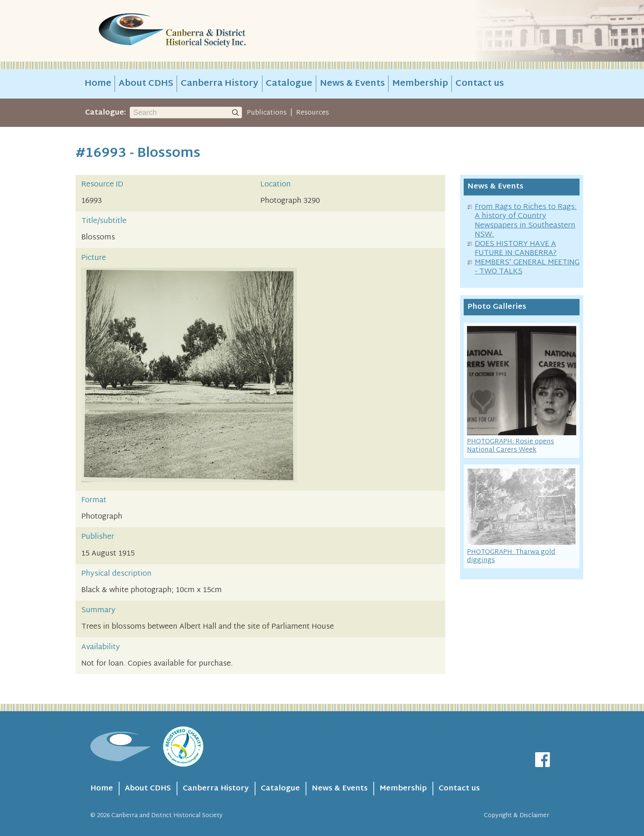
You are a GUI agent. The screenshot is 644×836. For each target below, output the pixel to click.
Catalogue (289, 84)
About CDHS (146, 84)
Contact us (480, 84)
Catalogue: (106, 113)
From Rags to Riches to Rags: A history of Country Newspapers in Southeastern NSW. (526, 221)
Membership (420, 84)
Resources (313, 113)
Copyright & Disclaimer (516, 816)
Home (98, 84)
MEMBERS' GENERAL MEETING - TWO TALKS (527, 267)
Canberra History (220, 84)
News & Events (352, 84)
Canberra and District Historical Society (167, 816)
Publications (267, 113)
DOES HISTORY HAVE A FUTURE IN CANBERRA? (516, 249)
